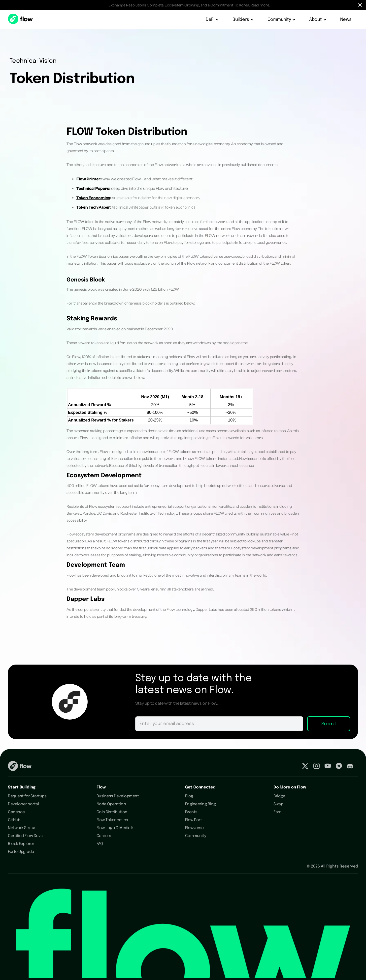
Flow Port (194, 820)
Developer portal (23, 804)
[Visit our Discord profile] (350, 767)
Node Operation (111, 804)
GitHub (14, 820)
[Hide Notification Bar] (360, 5)
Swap (278, 804)
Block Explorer (21, 844)
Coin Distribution (112, 812)
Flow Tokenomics (112, 820)
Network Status (22, 828)
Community (196, 836)
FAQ (100, 844)
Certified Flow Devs (25, 836)
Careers (104, 836)
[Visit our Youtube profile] (328, 767)
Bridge (279, 796)
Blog (189, 796)
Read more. (260, 5)
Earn (277, 812)
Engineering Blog (200, 804)
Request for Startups (27, 796)
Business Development (118, 796)
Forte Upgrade (21, 852)
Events (191, 812)
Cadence (16, 812)
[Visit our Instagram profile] (316, 767)
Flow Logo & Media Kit (116, 828)
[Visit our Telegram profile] (339, 767)
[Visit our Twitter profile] (305, 767)
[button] (213, 20)
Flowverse (194, 828)
